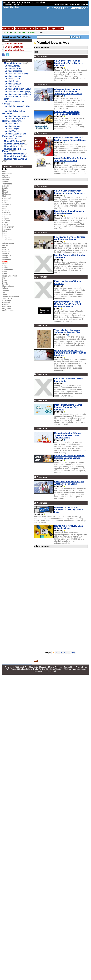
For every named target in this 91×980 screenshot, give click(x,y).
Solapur (5, 288)
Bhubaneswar (8, 194)
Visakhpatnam (8, 311)
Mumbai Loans (11, 124)
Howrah (5, 225)
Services (32, 32)
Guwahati (6, 221)
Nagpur (5, 266)
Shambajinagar (8, 286)
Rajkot (5, 282)
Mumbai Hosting (12, 86)
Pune (4, 278)
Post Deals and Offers (25, 29)
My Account (41, 29)
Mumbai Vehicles (12, 141)
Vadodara (6, 303)
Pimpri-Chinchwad (9, 276)
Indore (5, 231)
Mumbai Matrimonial (14, 154)
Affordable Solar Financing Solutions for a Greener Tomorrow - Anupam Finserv (68, 91)
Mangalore (6, 256)
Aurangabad (7, 184)
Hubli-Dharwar (8, 227)
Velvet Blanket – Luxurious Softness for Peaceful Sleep (68, 331)
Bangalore (6, 186)
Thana (5, 294)
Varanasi (6, 305)
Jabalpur (6, 233)
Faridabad (6, 213)
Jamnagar (6, 237)
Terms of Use (69, 667)
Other (4, 272)
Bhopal (5, 192)
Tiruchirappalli (8, 298)
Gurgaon (6, 219)
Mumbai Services (12, 63)
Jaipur (5, 235)
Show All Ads (32, 669)
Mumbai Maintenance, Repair (18, 94)
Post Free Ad (8, 29)
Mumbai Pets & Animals (16, 159)
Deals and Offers (52, 671)
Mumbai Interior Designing (17, 74)
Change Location (56, 29)
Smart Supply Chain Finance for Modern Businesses (70, 212)
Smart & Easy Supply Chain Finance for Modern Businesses (70, 192)
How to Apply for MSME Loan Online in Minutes (69, 527)
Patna (5, 274)
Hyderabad (7, 229)
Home (6, 32)
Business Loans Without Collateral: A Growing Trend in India (69, 510)
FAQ (7, 669)
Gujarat (5, 217)
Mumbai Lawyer (12, 129)
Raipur (5, 280)
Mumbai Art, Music (13, 68)
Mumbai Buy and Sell (14, 156)
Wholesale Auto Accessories (75, 669)
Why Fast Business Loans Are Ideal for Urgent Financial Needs (70, 139)
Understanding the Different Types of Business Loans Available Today (68, 435)
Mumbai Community (14, 144)
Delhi (4, 208)
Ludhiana (6, 252)
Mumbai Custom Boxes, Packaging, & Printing (14, 135)
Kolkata (5, 245)
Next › (72, 653)
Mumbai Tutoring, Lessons (17, 116)
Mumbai (22, 32)
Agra (4, 172)
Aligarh (5, 176)
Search (76, 37)
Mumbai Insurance (13, 76)
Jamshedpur (7, 239)
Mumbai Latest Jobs (14, 50)
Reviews (42, 669)
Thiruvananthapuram (10, 296)
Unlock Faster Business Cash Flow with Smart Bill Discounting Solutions (70, 353)
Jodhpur (5, 241)
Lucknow (6, 249)
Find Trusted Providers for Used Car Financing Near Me (70, 238)
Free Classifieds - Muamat (35, 667)
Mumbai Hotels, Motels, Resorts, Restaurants (14, 120)
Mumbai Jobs (11, 146)
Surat (4, 292)
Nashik (5, 268)
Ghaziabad (7, 215)
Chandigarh (7, 198)
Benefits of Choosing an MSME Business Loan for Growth (69, 457)
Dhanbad (6, 210)
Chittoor (5, 202)
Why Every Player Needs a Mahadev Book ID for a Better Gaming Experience (69, 304)
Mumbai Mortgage (13, 126)
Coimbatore (7, 204)
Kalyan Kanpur (8, 243)
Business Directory (55, 669)
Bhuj (4, 196)
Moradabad (7, 260)
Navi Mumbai (7, 270)
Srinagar (6, 290)
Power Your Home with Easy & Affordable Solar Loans (69, 483)
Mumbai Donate (12, 81)
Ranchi (5, 284)
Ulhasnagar (7, 300)
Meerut (5, 258)
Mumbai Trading (12, 131)
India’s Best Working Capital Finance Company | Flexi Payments (68, 407)
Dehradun (6, 206)
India (14, 32)
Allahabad (6, 178)
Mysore (5, 264)
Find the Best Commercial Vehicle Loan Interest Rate (67, 113)
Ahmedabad (7, 174)
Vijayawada (7, 309)
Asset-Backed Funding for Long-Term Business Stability (70, 159)
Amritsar (6, 180)
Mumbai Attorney (12, 66)
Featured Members (18, 669)
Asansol (5, 182)
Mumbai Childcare (13, 79)
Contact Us (39, 671)
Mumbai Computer (13, 84)
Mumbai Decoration (14, 71)
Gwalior (5, 223)
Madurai (5, 254)
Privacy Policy (81, 667)
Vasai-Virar (7, 307)
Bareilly (5, 188)
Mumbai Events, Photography (18, 91)
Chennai (6, 200)
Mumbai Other (11, 139)
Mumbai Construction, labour (18, 89)
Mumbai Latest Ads (14, 47)
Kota (4, 247)
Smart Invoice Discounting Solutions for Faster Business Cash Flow (69, 63)
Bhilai (4, 190)
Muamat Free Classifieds (67, 8)
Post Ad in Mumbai (14, 44)
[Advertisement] (49, 598)
